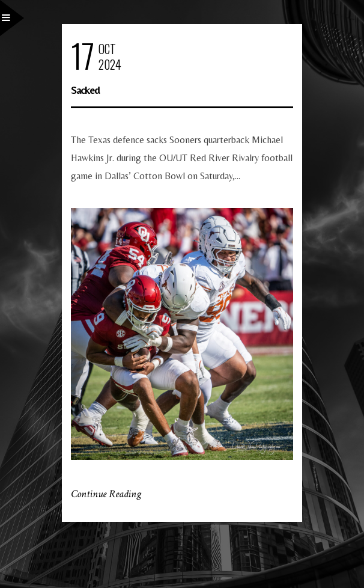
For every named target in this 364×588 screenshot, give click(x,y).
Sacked (85, 90)
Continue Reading (106, 494)
